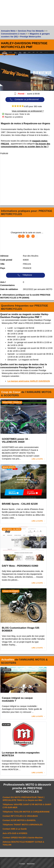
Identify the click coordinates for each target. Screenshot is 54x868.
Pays (3, 268)
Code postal (6, 260)
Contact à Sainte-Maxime (23, 838)
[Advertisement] (27, 180)
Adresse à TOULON (23, 843)
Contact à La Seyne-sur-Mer (23, 799)
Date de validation (9, 289)
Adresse (4, 256)
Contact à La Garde (15, 829)
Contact (22, 864)
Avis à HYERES (15, 833)
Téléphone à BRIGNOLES (23, 825)
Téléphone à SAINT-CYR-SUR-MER (27, 806)
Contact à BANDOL (19, 820)
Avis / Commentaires (7, 284)
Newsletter (31, 864)
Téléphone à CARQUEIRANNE (26, 812)
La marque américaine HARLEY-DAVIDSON (29, 381)
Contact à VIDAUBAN (20, 816)
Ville (2, 264)
